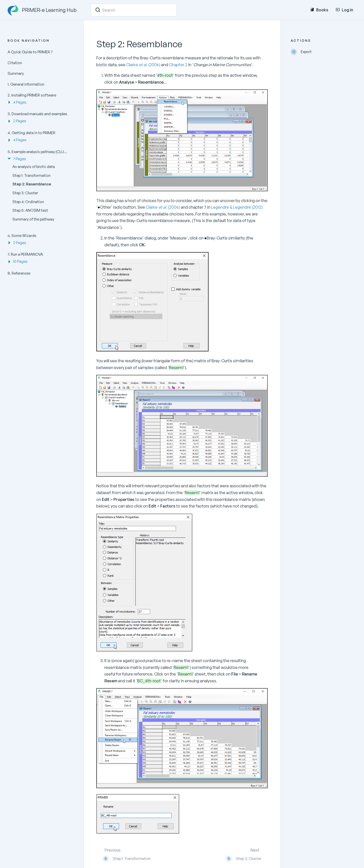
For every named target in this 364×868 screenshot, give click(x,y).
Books (319, 10)
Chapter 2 (178, 65)
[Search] (98, 10)
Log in (344, 10)
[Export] (324, 52)
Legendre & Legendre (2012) (237, 207)
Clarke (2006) (144, 65)
